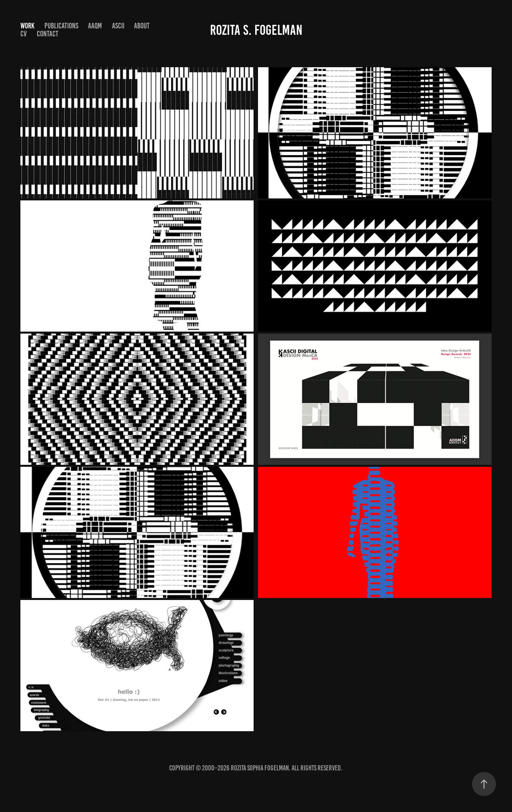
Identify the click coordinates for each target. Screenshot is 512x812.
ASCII (118, 26)
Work (27, 26)
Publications (61, 26)
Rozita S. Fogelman (256, 30)
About (142, 26)
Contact (48, 34)
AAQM (95, 26)
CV (24, 34)
